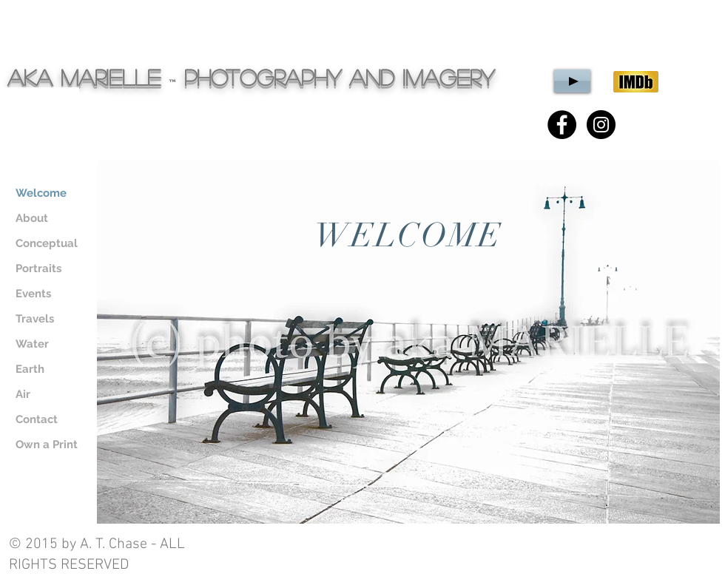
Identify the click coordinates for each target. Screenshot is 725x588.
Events (33, 294)
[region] (408, 342)
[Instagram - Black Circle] (601, 125)
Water (32, 344)
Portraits (38, 268)
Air (23, 394)
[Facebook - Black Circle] (562, 125)
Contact (37, 419)
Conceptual (47, 243)
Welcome (41, 193)
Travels (35, 319)
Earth (30, 369)
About (32, 218)
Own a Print (47, 445)
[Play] (572, 81)
